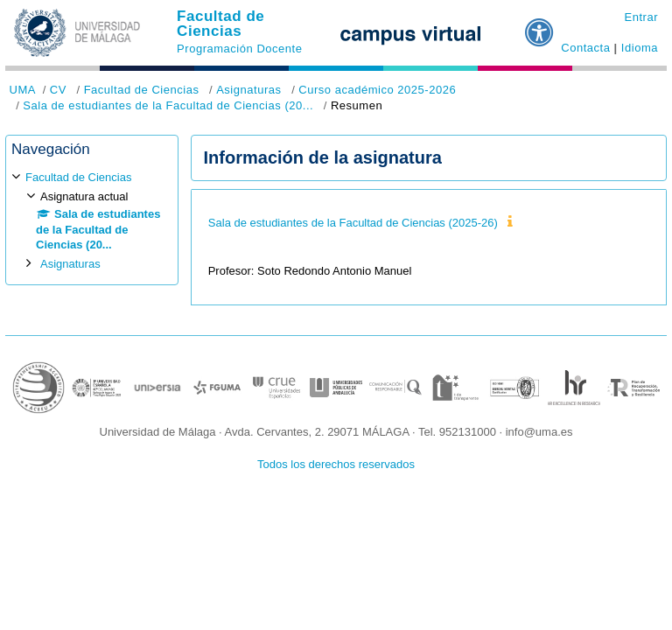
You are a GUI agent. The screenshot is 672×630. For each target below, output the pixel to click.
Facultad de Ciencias (220, 24)
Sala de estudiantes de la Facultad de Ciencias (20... (168, 105)
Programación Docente (239, 49)
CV (58, 90)
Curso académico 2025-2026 (377, 90)
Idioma (640, 48)
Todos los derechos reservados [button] (336, 464)
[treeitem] (92, 220)
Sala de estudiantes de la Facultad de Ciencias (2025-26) (353, 223)
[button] (540, 25)
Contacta (585, 48)
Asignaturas (248, 90)
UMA (23, 90)
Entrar (641, 17)
